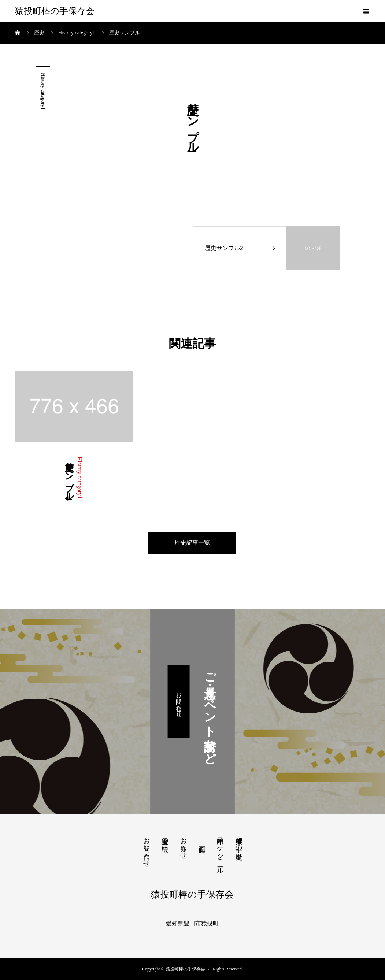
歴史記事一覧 (192, 543)
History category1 (43, 91)
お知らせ (184, 844)
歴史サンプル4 (69, 479)
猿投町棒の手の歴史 (239, 841)
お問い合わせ (179, 701)
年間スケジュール (220, 852)
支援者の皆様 (165, 837)
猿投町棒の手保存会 (55, 11)
